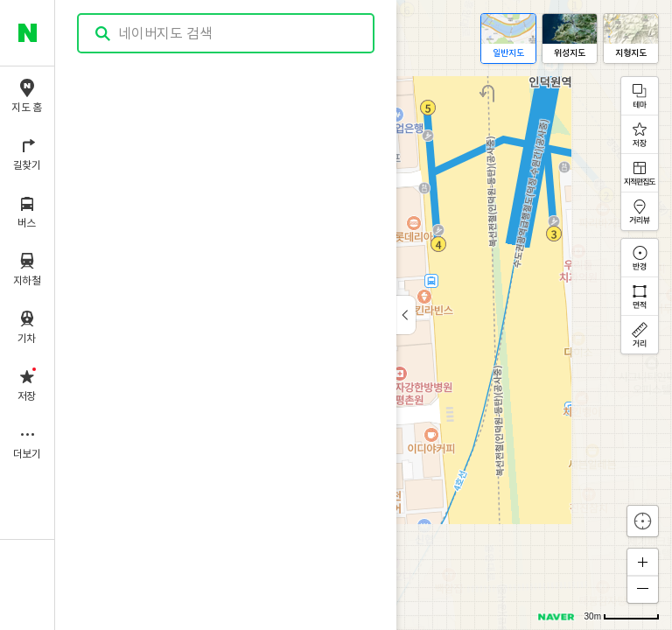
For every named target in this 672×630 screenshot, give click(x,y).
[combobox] (227, 33)
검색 (103, 34)
